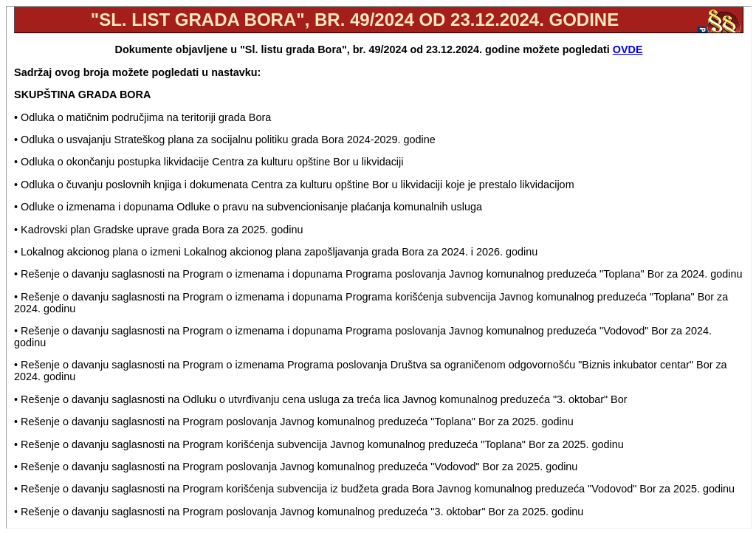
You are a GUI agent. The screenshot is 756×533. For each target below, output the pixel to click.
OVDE (628, 49)
